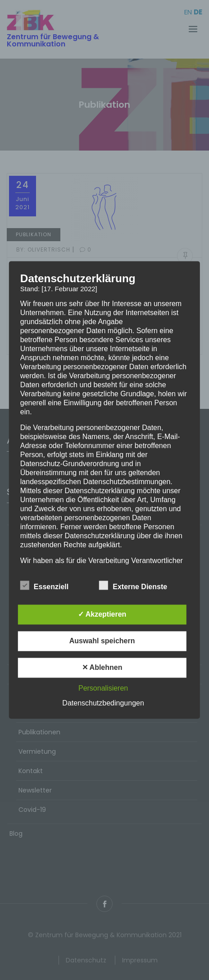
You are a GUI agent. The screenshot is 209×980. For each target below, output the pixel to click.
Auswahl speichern (102, 641)
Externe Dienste (133, 586)
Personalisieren (103, 689)
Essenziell (44, 586)
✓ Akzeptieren (102, 615)
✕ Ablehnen (102, 668)
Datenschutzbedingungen (103, 703)
